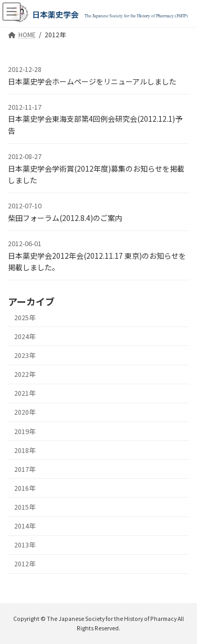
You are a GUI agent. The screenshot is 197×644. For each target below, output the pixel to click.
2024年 (25, 336)
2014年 (25, 526)
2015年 (25, 507)
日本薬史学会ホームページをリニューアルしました (92, 81)
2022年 (25, 374)
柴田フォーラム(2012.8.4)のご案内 (65, 218)
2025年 (25, 318)
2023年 (25, 355)
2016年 (25, 488)
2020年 (25, 412)
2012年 (25, 564)
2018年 (25, 450)
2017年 (25, 469)
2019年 (25, 431)
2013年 (25, 545)
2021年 (25, 393)
